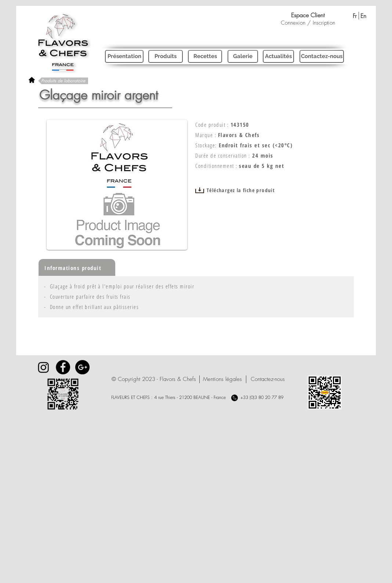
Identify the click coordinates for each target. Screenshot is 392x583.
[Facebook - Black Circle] (63, 367)
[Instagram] (43, 367)
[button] (154, 379)
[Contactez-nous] (322, 56)
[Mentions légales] (222, 379)
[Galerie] (243, 56)
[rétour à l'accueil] (32, 80)
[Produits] (166, 56)
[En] (363, 16)
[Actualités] (278, 56)
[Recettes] (205, 56)
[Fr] (354, 16)
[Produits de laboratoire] (63, 81)
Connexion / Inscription (308, 23)
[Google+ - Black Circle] (82, 367)
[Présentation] (124, 56)
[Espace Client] (308, 15)
